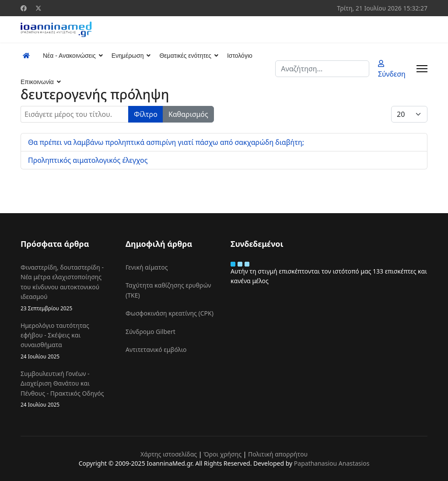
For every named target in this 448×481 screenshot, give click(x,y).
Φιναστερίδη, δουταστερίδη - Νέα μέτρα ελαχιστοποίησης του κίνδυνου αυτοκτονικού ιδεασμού (66, 288)
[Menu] (422, 69)
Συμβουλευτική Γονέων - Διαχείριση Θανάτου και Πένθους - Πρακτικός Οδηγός (66, 389)
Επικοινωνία (37, 82)
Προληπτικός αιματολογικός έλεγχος (88, 160)
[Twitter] (38, 8)
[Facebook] (24, 8)
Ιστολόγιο (240, 56)
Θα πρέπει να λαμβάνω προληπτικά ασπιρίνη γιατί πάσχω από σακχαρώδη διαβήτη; (166, 142)
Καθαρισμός (188, 114)
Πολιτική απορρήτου (278, 454)
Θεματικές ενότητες (185, 56)
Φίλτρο (146, 114)
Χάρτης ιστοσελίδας (169, 454)
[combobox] (322, 69)
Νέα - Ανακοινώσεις (69, 56)
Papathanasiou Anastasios (332, 463)
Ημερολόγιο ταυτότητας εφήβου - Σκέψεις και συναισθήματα (66, 341)
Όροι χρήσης (222, 454)
